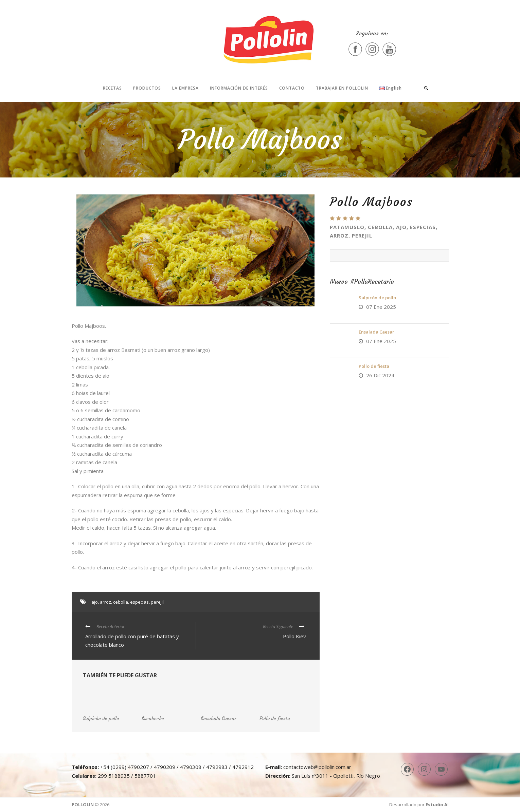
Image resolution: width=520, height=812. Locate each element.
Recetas (112, 88)
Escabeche (153, 718)
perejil (157, 602)
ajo (95, 602)
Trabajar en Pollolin (342, 88)
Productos (147, 88)
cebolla (121, 602)
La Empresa (185, 88)
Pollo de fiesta (374, 366)
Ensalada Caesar (376, 332)
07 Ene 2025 (381, 307)
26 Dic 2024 (380, 375)
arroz (105, 602)
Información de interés (239, 88)
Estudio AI (437, 805)
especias (139, 602)
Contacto (292, 88)
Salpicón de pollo (377, 298)
